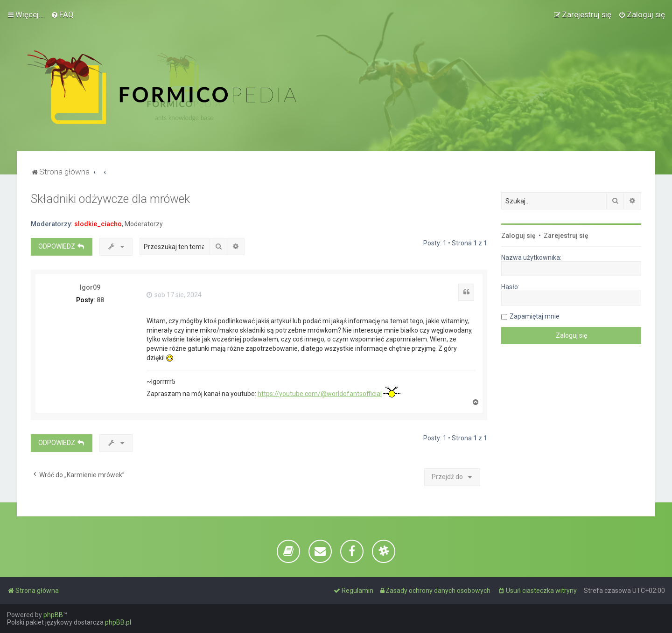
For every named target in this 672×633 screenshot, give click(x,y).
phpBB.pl (118, 622)
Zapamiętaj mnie (535, 316)
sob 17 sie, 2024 (174, 295)
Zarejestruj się (566, 236)
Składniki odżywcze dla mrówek (110, 199)
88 (100, 300)
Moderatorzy (144, 224)
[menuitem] (62, 14)
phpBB (53, 615)
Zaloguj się (518, 236)
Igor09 (90, 287)
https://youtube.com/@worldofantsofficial (320, 394)
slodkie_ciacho (98, 224)
